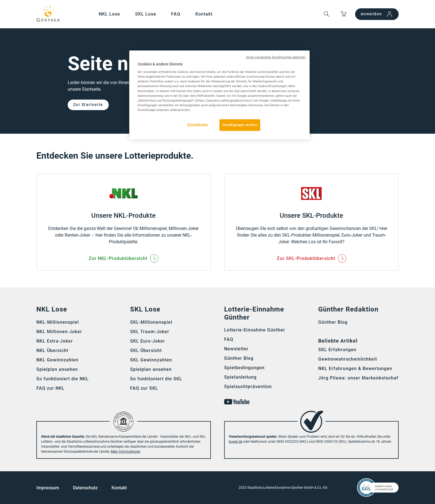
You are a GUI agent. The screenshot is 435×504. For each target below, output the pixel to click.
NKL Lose (109, 14)
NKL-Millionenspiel (58, 322)
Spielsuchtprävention (248, 387)
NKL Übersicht (52, 350)
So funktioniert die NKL (63, 379)
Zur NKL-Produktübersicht (118, 258)
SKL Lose (146, 14)
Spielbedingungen (244, 368)
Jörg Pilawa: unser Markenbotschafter (361, 378)
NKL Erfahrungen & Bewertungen (355, 368)
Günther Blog (239, 358)
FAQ (176, 14)
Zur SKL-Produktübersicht (306, 258)
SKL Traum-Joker (150, 332)
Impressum (48, 488)
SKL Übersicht (146, 350)
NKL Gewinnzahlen (57, 360)
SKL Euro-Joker (148, 341)
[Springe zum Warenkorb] (343, 14)
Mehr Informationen (126, 452)
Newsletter (236, 349)
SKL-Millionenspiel (151, 322)
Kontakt (204, 14)
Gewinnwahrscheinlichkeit (348, 359)
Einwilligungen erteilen (240, 125)
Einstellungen (198, 125)
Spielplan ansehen (57, 369)
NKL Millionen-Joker (59, 332)
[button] (327, 14)
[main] (217, 158)
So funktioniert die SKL (156, 379)
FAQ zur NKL (50, 388)
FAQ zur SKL (144, 388)
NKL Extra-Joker (55, 341)
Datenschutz (85, 488)
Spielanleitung (240, 377)
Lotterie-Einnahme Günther (255, 330)
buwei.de (236, 442)
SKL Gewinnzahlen (151, 360)
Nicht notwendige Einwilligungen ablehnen (276, 57)
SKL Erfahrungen (337, 350)
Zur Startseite (88, 105)
